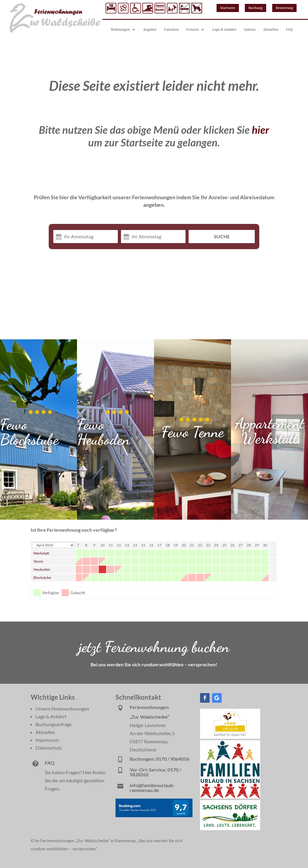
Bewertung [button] (284, 8)
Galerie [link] (250, 29)
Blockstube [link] (42, 578)
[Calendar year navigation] (53, 545)
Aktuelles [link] (271, 29)
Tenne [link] (38, 561)
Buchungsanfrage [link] (54, 724)
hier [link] (260, 130)
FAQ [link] (289, 29)
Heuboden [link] (42, 569)
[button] (205, 698)
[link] (230, 737)
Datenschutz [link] (49, 748)
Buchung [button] (256, 8)
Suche (222, 236)
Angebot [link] (150, 29)
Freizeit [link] (192, 29)
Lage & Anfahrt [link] (224, 29)
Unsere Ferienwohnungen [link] (62, 709)
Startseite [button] (228, 8)
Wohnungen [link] (120, 29)
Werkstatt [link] (41, 553)
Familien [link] (171, 29)
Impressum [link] (47, 740)
